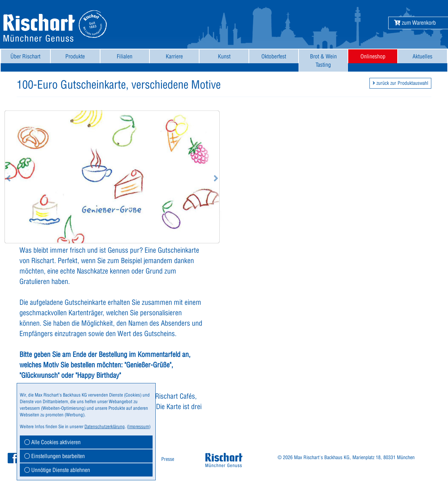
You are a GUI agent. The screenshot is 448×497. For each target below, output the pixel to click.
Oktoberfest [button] (274, 56)
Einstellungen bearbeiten (55, 456)
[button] (415, 23)
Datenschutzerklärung (105, 426)
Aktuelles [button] (422, 56)
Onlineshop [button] (373, 56)
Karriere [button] (174, 56)
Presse (168, 459)
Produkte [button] (75, 56)
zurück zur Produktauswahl (400, 83)
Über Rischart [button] (25, 56)
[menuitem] (26, 60)
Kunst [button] (224, 56)
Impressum (139, 426)
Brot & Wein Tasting (323, 60)
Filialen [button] (125, 56)
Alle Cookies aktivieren (52, 442)
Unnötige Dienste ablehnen (57, 470)
